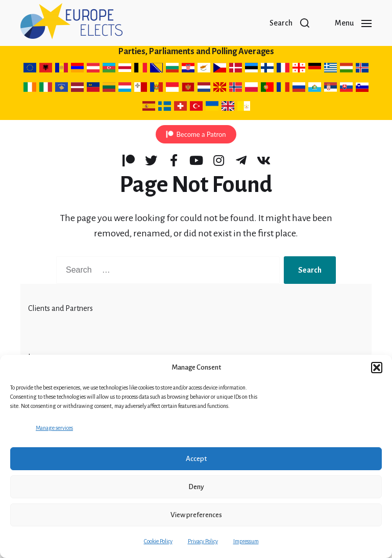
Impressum (246, 541)
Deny (196, 487)
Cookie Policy (158, 541)
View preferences (196, 515)
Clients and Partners (60, 308)
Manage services (54, 428)
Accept (196, 459)
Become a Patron (201, 134)
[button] (377, 368)
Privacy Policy (203, 541)
